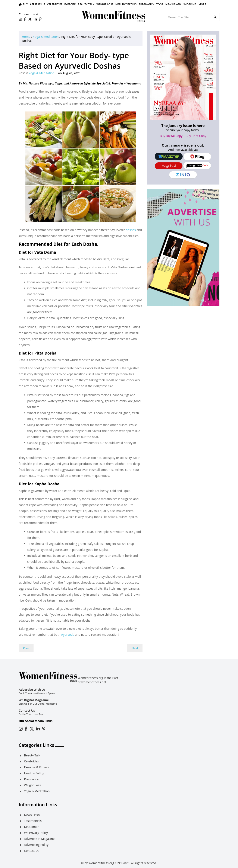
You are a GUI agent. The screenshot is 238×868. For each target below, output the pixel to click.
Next (135, 648)
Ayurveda (68, 635)
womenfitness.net (94, 682)
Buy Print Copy (196, 136)
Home (26, 37)
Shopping (190, 4)
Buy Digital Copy (171, 136)
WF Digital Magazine (34, 700)
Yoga (160, 4)
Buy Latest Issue (34, 4)
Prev (26, 648)
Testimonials (33, 821)
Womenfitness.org (101, 863)
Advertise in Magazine (39, 839)
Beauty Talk (86, 4)
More (202, 4)
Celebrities (55, 4)
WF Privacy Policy (36, 833)
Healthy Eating (126, 4)
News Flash (173, 4)
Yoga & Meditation (46, 37)
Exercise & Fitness (37, 767)
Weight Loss (105, 4)
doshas (131, 230)
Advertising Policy (36, 845)
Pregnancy (146, 4)
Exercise (70, 4)
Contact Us (27, 710)
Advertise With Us (32, 690)
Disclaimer (31, 827)
